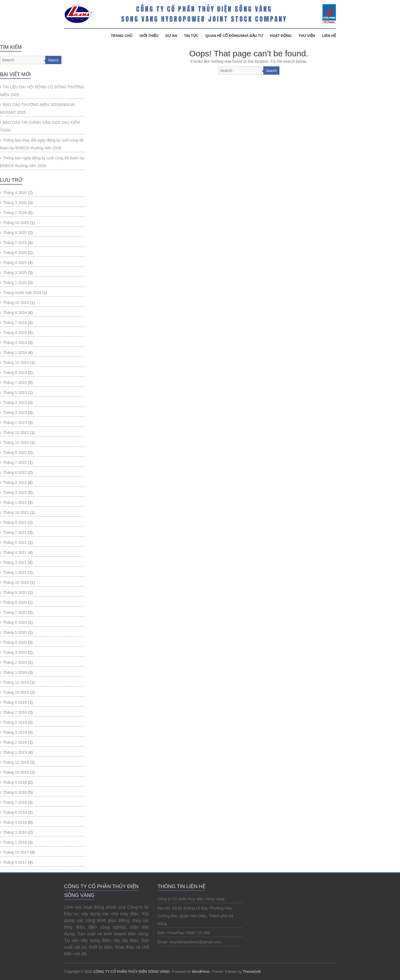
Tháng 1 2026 (15, 213)
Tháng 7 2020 (15, 612)
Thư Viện (307, 36)
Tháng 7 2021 (15, 532)
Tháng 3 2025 (15, 273)
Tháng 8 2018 (15, 792)
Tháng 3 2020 (15, 652)
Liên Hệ (329, 36)
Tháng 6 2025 (15, 253)
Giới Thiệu (149, 36)
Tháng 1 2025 (15, 283)
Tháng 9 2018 (15, 782)
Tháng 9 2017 (15, 862)
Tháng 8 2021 (15, 522)
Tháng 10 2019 (16, 692)
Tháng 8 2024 (15, 313)
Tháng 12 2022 (16, 433)
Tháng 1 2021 (15, 572)
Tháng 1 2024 (15, 353)
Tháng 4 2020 (15, 642)
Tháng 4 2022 (15, 483)
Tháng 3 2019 (15, 732)
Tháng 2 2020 (15, 662)
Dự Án (171, 36)
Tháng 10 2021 (16, 512)
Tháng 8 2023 (15, 373)
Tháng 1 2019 (15, 752)
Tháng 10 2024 (16, 303)
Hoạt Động (281, 36)
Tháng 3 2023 (15, 413)
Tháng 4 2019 (15, 722)
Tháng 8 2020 (15, 602)
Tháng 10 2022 (16, 443)
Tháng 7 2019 (15, 712)
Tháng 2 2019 (15, 742)
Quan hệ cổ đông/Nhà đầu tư (234, 36)
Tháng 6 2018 (15, 812)
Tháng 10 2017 (16, 852)
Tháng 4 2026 (15, 193)
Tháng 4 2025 (15, 263)
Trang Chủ (122, 36)
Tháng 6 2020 (15, 622)
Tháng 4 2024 (15, 333)
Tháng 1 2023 (15, 423)
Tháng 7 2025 (15, 243)
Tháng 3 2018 (15, 832)
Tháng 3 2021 (15, 562)
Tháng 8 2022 (15, 453)
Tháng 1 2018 (15, 842)
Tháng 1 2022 (15, 502)
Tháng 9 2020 (15, 592)
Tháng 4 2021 (15, 552)
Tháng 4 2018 (15, 822)
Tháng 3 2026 (15, 203)
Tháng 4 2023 (15, 403)
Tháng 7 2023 (15, 383)
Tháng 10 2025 (16, 223)
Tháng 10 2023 (16, 363)
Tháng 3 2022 (15, 492)
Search (271, 71)
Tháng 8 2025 (15, 233)
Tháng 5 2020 (15, 632)
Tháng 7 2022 (15, 463)
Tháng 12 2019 (16, 682)
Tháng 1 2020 (15, 672)
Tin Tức (191, 36)
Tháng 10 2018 (16, 772)
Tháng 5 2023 (15, 393)
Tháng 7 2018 (15, 802)
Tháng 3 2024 (15, 343)
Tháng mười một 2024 (22, 293)
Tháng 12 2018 (16, 762)
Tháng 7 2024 (15, 323)
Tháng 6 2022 (15, 473)
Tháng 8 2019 (15, 702)
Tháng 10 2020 (16, 582)
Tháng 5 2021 (15, 542)
